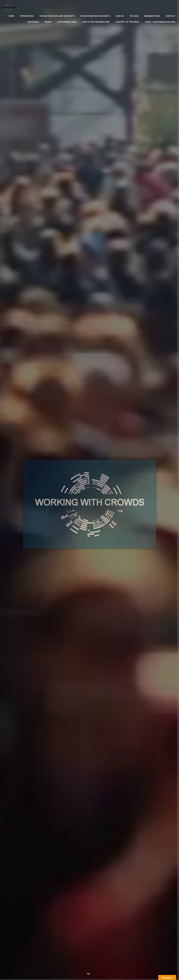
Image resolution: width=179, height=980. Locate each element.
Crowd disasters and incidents (57, 16)
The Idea (134, 16)
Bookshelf (33, 22)
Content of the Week (127, 22)
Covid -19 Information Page (160, 22)
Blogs (48, 22)
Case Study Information (96, 22)
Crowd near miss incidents (95, 16)
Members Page (152, 16)
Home (11, 16)
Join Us (120, 16)
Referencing (27, 16)
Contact (170, 16)
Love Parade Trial (67, 22)
